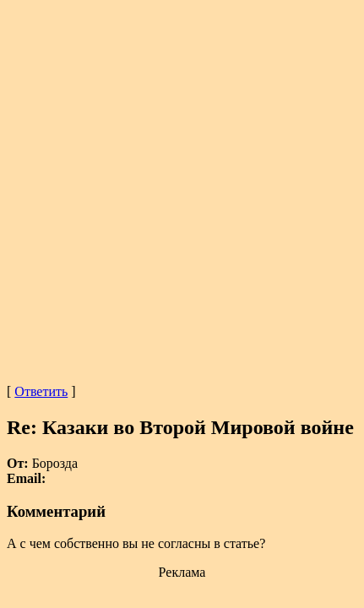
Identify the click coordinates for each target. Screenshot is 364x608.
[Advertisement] (182, 189)
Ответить (41, 391)
